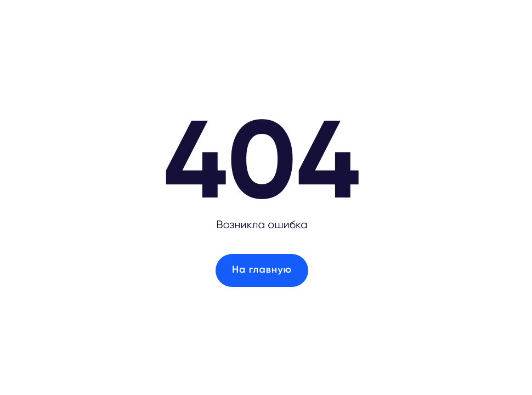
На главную (262, 270)
